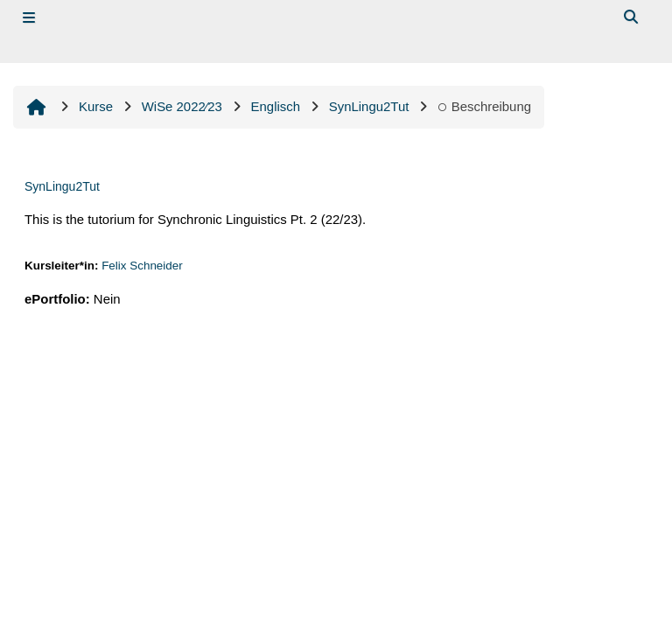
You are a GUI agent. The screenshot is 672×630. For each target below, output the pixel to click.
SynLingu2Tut (62, 186)
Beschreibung (484, 106)
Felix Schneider (142, 266)
